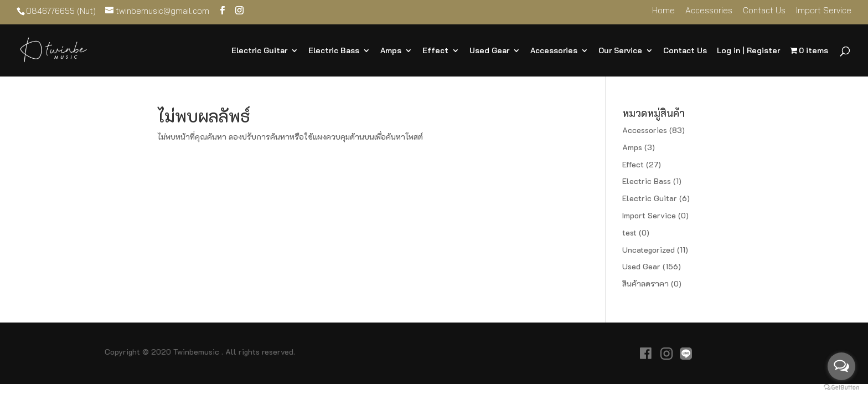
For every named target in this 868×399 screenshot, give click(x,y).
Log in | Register (748, 51)
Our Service (620, 51)
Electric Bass (334, 51)
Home (663, 11)
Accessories (709, 11)
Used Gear (489, 51)
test (629, 232)
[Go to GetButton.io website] (841, 388)
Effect (435, 51)
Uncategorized (649, 250)
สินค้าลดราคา (645, 283)
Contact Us (764, 11)
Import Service (824, 11)
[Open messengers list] (841, 366)
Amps (391, 51)
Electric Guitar (259, 51)
